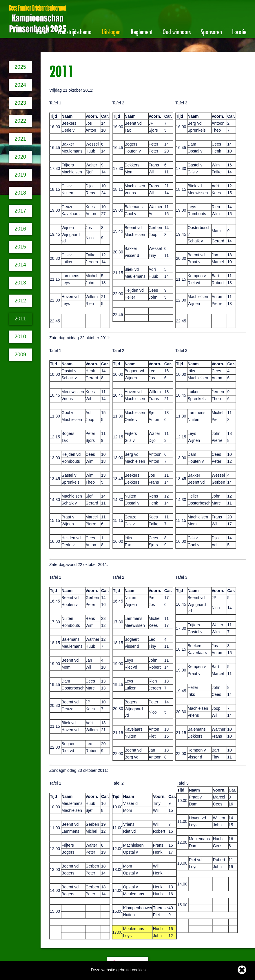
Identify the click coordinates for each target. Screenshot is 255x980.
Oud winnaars (177, 31)
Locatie (239, 31)
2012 (20, 301)
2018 (20, 193)
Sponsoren (211, 31)
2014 (20, 265)
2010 (20, 337)
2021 (20, 139)
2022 (20, 121)
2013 (20, 283)
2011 (20, 319)
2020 (20, 157)
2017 (20, 211)
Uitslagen (111, 31)
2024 (20, 85)
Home (41, 31)
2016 (20, 229)
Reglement (142, 31)
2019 (20, 175)
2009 (20, 355)
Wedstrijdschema (75, 31)
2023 (20, 103)
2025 (20, 67)
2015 (20, 247)
